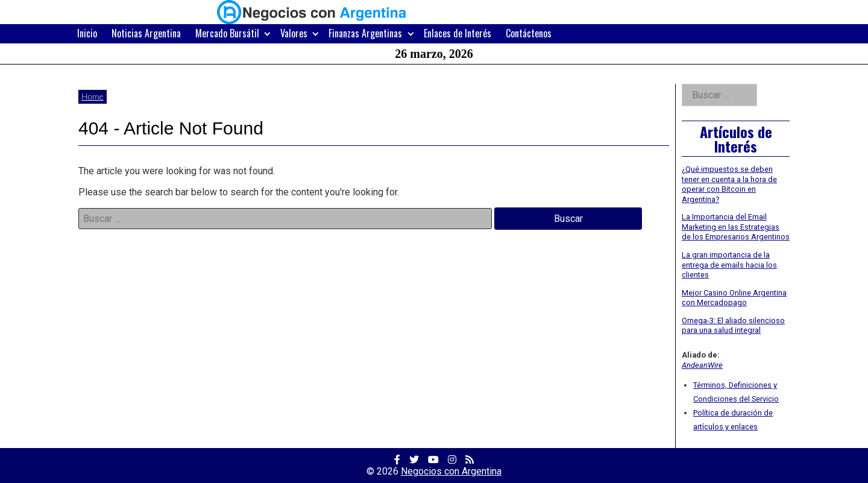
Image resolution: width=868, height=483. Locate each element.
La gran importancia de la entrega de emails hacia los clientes (729, 265)
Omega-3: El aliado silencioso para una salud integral (733, 326)
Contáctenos (529, 33)
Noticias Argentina (146, 33)
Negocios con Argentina (451, 471)
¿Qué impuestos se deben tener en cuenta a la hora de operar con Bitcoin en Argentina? (729, 184)
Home (93, 96)
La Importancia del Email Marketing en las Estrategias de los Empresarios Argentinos (736, 227)
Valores (294, 33)
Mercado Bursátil (227, 33)
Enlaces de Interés (458, 33)
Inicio (87, 33)
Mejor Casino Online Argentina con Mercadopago (734, 298)
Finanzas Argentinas (365, 33)
